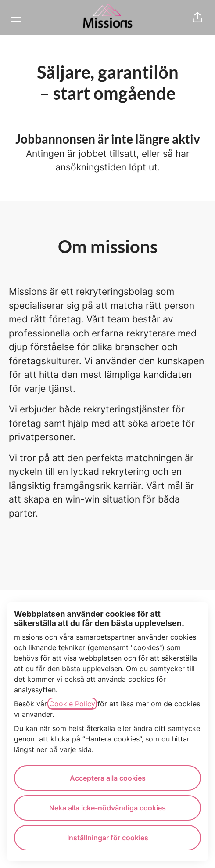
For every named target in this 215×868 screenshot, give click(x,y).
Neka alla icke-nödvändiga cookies (107, 808)
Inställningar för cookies (108, 838)
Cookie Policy (72, 704)
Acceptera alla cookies (108, 778)
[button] (197, 18)
